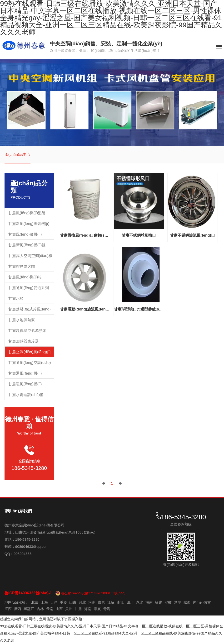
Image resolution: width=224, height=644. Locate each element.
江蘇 (111, 602)
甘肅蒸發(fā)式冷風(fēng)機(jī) (30, 311)
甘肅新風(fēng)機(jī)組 (27, 245)
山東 (73, 602)
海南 (88, 609)
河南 (92, 602)
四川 (130, 602)
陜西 (187, 602)
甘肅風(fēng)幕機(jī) (25, 234)
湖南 (149, 602)
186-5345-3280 (29, 468)
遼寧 (178, 602)
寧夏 (97, 609)
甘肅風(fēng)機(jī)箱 (25, 277)
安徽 (168, 602)
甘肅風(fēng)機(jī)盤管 (27, 213)
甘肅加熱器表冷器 (24, 341)
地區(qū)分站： (17, 602)
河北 (82, 602)
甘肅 (78, 609)
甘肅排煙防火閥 (22, 266)
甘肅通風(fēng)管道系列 (29, 288)
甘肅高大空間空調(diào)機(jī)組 (30, 257)
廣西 (18, 609)
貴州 (69, 609)
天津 (54, 602)
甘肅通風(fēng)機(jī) (25, 373)
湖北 (139, 602)
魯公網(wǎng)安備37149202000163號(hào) (93, 593)
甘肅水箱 (16, 298)
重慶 (63, 602)
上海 (44, 602)
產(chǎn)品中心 (17, 155)
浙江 (120, 602)
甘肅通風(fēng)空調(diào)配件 (30, 364)
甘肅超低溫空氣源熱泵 (27, 331)
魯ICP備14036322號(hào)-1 (28, 593)
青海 (107, 609)
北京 (35, 602)
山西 (59, 609)
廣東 (101, 602)
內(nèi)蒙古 (202, 602)
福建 (159, 602)
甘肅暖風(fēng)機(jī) (25, 384)
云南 (50, 609)
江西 (8, 609)
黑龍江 (29, 609)
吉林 (40, 609)
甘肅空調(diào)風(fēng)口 (30, 352)
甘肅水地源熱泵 (22, 320)
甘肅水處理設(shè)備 (26, 395)
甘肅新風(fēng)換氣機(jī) (29, 224)
